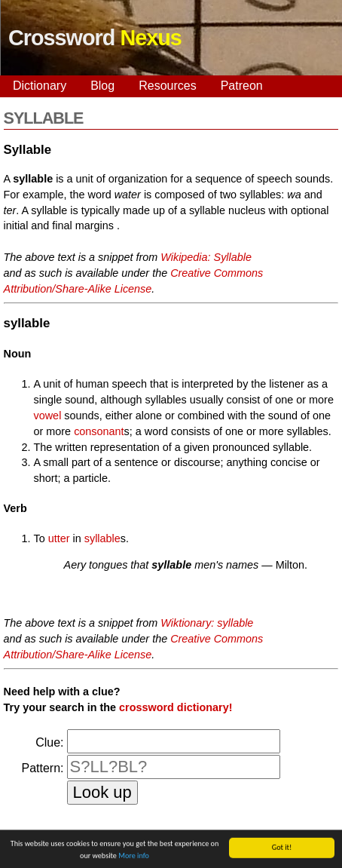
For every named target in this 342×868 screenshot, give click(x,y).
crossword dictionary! (176, 707)
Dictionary (40, 86)
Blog (102, 86)
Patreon (242, 86)
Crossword (95, 38)
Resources (167, 86)
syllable (102, 538)
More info (134, 857)
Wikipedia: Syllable (206, 257)
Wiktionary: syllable (207, 623)
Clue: (49, 742)
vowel (48, 416)
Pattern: (43, 768)
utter (59, 538)
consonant (99, 431)
